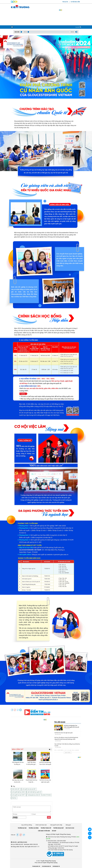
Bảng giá (68, 825)
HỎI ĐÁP (54, 831)
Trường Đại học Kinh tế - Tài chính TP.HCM (39, 795)
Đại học (14, 798)
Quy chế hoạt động (27, 825)
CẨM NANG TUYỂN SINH (44, 831)
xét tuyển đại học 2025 (18, 792)
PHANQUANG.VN (36, 866)
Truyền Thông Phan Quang (48, 861)
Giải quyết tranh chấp (56, 825)
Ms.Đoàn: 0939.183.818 (31, 844)
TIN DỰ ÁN (65, 2)
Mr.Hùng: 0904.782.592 (18, 847)
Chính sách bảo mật (41, 825)
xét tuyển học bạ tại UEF (29, 789)
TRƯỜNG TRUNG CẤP (46, 828)
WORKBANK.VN (56, 866)
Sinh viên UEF (16, 789)
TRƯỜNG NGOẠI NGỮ (58, 828)
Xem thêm (68, 753)
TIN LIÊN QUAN (60, 722)
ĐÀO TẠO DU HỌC (70, 828)
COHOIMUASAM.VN (46, 866)
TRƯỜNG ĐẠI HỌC (22, 828)
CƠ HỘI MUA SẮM (75, 2)
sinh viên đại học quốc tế (34, 792)
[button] (22, 32)
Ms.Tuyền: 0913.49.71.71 (32, 847)
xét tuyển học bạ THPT (18, 795)
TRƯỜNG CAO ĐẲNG (34, 828)
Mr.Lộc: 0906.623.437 (17, 844)
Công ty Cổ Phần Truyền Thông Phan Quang (58, 834)
